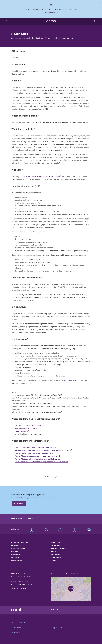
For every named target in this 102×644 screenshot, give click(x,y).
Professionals (16, 554)
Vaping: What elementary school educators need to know (38, 456)
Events (53, 560)
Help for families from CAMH (26, 428)
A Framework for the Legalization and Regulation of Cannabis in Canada (43, 450)
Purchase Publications (59, 548)
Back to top (51, 477)
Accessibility (16, 632)
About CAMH (55, 542)
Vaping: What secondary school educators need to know (37, 459)
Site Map (55, 623)
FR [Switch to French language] (65, 628)
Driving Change (16, 560)
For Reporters (56, 554)
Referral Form (56, 551)
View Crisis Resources (51, 12)
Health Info (15, 546)
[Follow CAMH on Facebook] (32, 530)
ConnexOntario (22, 431)
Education (15, 551)
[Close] (99, 3)
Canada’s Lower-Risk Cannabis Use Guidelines (33, 448)
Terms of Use (16, 628)
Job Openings (56, 546)
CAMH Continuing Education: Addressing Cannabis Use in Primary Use (41, 462)
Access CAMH (36, 426)
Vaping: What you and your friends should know (34, 453)
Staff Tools (55, 610)
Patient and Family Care (19, 542)
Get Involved (16, 557)
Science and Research (19, 548)
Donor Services (56, 557)
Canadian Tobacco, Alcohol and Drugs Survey (43, 176)
